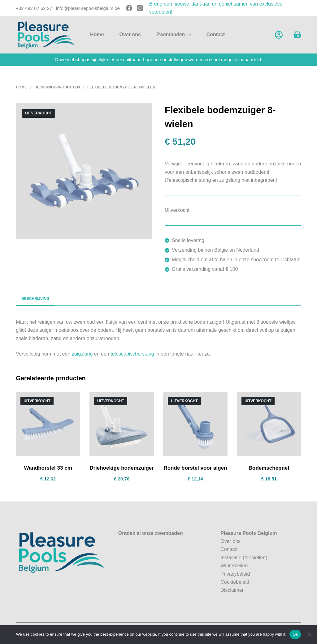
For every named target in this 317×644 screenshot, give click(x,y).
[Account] (279, 35)
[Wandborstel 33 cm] (48, 424)
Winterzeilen (234, 566)
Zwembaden (175, 35)
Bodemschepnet (269, 468)
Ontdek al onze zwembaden (151, 533)
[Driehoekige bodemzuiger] (122, 424)
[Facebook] (129, 8)
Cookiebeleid (235, 582)
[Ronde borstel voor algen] (195, 424)
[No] (309, 634)
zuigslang (82, 354)
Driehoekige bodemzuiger (122, 468)
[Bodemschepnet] (269, 424)
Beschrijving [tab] (35, 299)
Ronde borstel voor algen (195, 468)
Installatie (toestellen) (244, 558)
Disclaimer (232, 590)
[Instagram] (140, 8)
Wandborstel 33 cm (48, 468)
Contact (216, 34)
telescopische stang (132, 354)
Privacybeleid (235, 574)
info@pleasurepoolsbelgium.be (88, 8)
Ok (295, 634)
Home (97, 34)
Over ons (130, 34)
